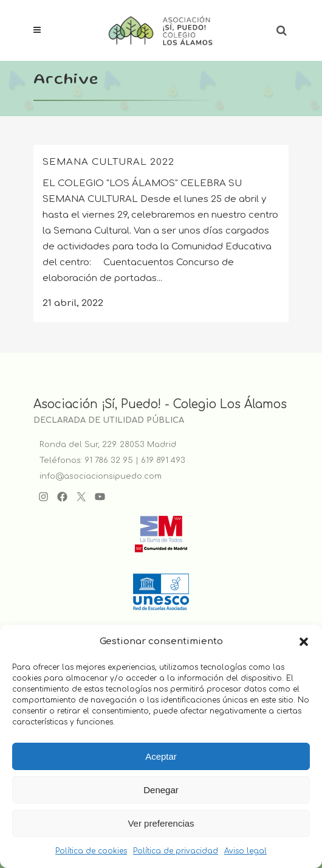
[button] (304, 642)
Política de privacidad (176, 851)
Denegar (161, 790)
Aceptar (161, 756)
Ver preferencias (161, 823)
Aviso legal (245, 851)
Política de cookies (91, 851)
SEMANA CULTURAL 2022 (108, 162)
